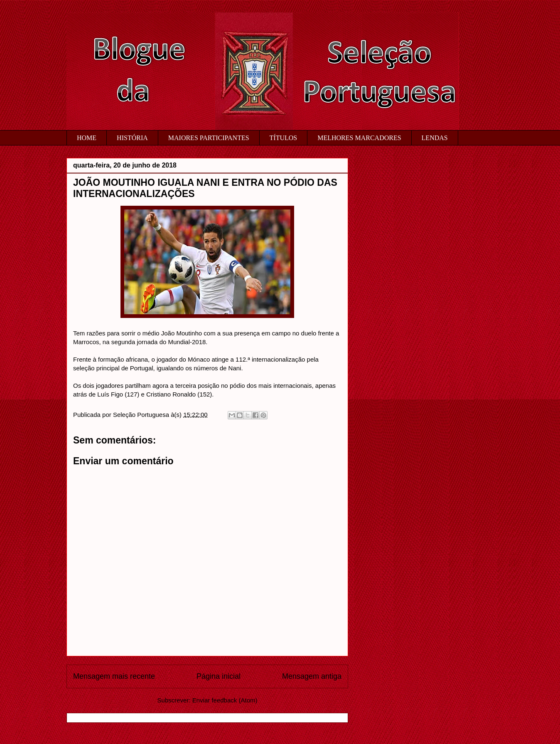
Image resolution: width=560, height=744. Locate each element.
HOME (87, 138)
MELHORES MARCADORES (359, 138)
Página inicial (219, 676)
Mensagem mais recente (114, 676)
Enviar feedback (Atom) (225, 700)
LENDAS (435, 138)
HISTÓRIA (132, 138)
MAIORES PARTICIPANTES (209, 138)
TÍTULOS (284, 138)
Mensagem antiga (312, 676)
